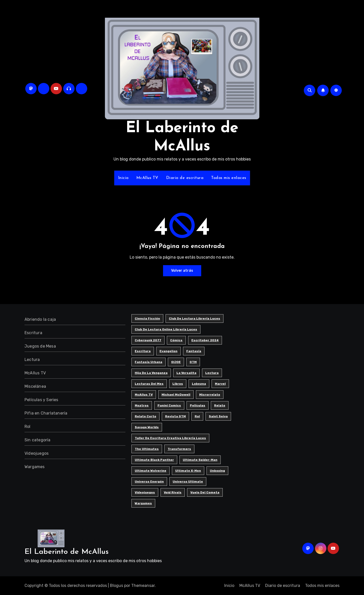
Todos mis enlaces (229, 178)
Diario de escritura (185, 178)
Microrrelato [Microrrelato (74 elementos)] (210, 395)
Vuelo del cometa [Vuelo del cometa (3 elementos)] (205, 492)
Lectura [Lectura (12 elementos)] (212, 373)
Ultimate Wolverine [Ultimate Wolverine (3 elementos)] (151, 471)
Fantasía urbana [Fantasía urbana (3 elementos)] (149, 362)
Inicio (123, 178)
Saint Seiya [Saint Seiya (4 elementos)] (218, 416)
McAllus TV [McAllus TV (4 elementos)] (144, 395)
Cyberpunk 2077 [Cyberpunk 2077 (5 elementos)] (148, 340)
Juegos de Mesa (40, 346)
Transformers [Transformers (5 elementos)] (179, 449)
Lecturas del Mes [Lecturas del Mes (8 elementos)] (149, 384)
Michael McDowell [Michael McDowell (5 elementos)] (176, 395)
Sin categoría (38, 440)
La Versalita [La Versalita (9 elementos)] (186, 373)
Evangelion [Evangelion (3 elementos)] (168, 351)
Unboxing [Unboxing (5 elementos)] (217, 471)
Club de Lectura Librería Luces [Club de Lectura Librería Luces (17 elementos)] (195, 318)
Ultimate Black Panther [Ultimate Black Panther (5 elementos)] (154, 460)
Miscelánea (35, 386)
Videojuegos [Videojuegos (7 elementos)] (145, 492)
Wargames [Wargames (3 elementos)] (143, 503)
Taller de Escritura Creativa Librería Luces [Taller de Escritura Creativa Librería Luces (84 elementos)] (170, 438)
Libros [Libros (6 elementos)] (178, 384)
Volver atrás (182, 271)
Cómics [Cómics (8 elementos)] (176, 340)
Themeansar (143, 586)
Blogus (117, 586)
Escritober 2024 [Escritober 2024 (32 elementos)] (205, 340)
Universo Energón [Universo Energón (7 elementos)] (149, 482)
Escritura (33, 333)
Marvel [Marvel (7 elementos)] (220, 384)
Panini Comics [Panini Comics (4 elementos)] (169, 405)
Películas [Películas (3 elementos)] (198, 405)
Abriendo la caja (40, 319)
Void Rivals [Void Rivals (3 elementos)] (173, 492)
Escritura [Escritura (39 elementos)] (143, 351)
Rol (28, 427)
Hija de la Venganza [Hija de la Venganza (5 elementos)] (151, 373)
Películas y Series (41, 400)
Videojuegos (37, 453)
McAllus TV (147, 178)
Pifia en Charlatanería (46, 413)
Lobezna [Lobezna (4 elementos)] (199, 384)
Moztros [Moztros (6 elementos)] (142, 405)
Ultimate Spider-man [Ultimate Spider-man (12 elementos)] (200, 460)
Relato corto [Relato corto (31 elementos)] (145, 416)
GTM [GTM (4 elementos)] (193, 362)
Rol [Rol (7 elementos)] (197, 416)
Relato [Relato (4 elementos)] (220, 405)
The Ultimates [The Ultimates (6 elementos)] (147, 449)
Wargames (35, 467)
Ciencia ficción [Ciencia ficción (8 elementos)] (147, 318)
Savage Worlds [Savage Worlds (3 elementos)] (147, 427)
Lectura (32, 360)
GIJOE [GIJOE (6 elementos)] (176, 362)
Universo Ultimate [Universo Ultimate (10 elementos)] (188, 482)
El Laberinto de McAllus (67, 552)
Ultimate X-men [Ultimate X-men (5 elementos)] (188, 471)
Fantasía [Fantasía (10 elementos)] (194, 351)
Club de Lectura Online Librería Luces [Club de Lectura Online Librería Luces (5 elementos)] (166, 329)
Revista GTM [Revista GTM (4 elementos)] (175, 416)
